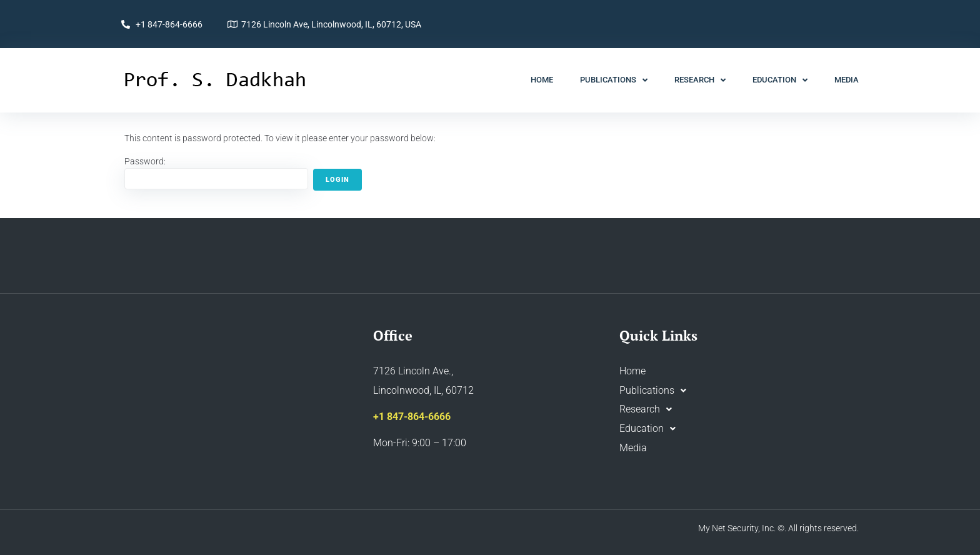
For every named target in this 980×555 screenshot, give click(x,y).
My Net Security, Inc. (737, 528)
